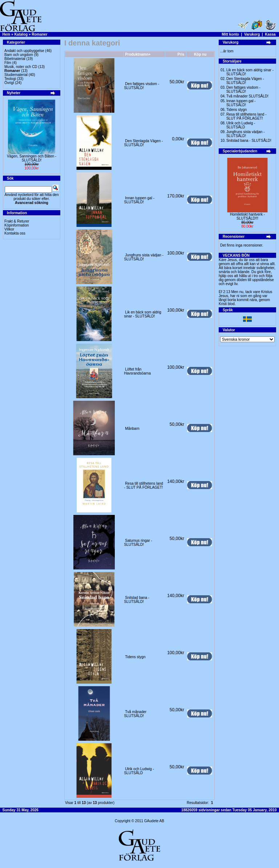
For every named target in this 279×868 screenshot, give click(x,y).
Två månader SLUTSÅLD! (136, 714)
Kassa (270, 34)
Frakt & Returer (17, 221)
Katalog (21, 34)
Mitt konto (230, 34)
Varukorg (252, 34)
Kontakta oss (15, 233)
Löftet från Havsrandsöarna (138, 371)
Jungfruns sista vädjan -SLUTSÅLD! (144, 257)
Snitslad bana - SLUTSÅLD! (137, 600)
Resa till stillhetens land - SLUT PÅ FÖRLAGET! (144, 485)
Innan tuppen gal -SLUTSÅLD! (139, 200)
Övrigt (9, 83)
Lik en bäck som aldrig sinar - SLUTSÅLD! (143, 314)
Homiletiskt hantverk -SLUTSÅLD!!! (247, 216)
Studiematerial (16, 75)
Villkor (9, 229)
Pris (181, 54)
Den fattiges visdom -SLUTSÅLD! (142, 86)
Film (8, 63)
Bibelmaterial (15, 59)
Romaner (39, 34)
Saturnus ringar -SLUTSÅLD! (138, 543)
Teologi (10, 79)
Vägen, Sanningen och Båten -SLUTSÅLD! (32, 158)
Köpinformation (17, 225)
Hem (7, 34)
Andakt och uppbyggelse (24, 51)
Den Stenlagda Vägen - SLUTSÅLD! (144, 143)
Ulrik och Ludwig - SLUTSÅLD (139, 771)
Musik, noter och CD (21, 67)
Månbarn (132, 429)
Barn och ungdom (19, 55)
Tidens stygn (135, 657)
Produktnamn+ (138, 54)
